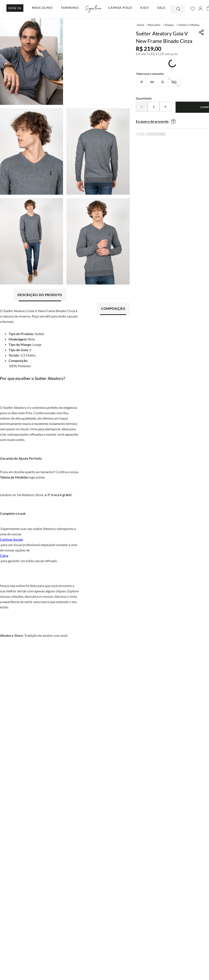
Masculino (154, 25)
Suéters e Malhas (189, 25)
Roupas (169, 25)
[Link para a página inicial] (141, 25)
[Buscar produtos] (179, 9)
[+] (165, 107)
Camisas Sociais (12, 539)
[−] (142, 107)
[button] (142, 82)
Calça (4, 555)
